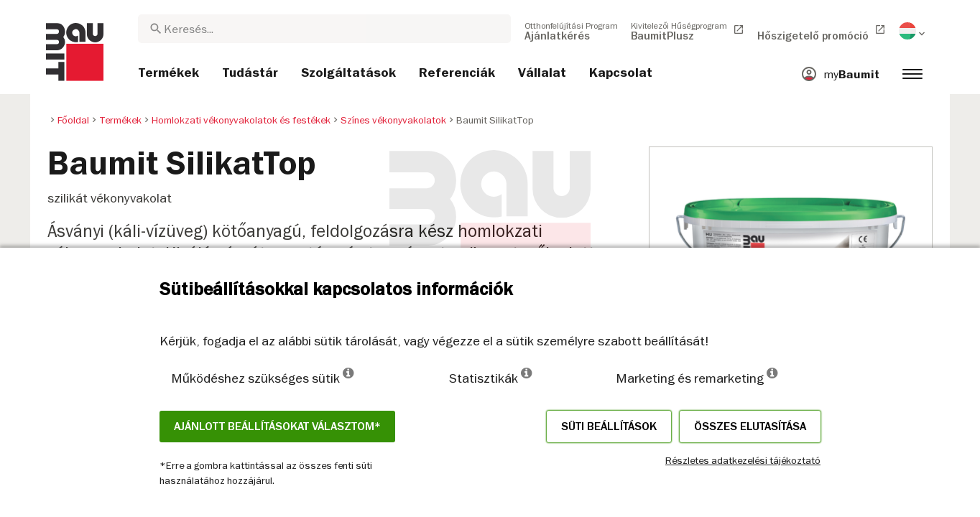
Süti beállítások (609, 427)
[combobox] (324, 29)
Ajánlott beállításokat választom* (277, 427)
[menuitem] (571, 31)
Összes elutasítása (750, 427)
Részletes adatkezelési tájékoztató (743, 460)
